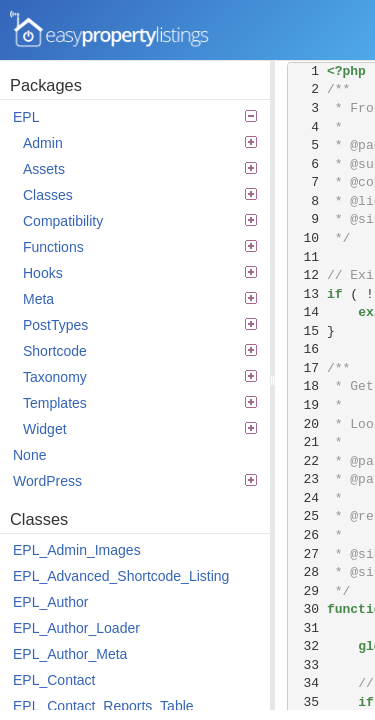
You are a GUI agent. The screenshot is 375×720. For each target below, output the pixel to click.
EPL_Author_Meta (70, 654)
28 (307, 572)
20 (307, 424)
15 (307, 331)
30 (307, 609)
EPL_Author (51, 602)
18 (307, 386)
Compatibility (140, 221)
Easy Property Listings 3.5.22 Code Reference (110, 30)
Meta (140, 299)
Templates (140, 403)
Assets (140, 169)
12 (307, 275)
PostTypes (140, 325)
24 (307, 498)
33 (307, 665)
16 (307, 349)
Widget (140, 429)
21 (307, 442)
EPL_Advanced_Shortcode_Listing (121, 576)
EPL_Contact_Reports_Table (103, 706)
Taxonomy (140, 377)
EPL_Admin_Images (77, 550)
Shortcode (140, 351)
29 (307, 591)
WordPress (135, 481)
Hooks (140, 273)
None (29, 455)
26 (307, 535)
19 (307, 405)
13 (307, 294)
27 (307, 554)
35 (307, 702)
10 (307, 238)
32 (307, 646)
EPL (135, 117)
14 (307, 312)
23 (307, 479)
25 (307, 516)
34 (307, 683)
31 (307, 628)
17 (307, 368)
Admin (140, 143)
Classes (140, 195)
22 (307, 461)
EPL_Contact (54, 680)
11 (307, 257)
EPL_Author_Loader (76, 628)
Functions (140, 247)
